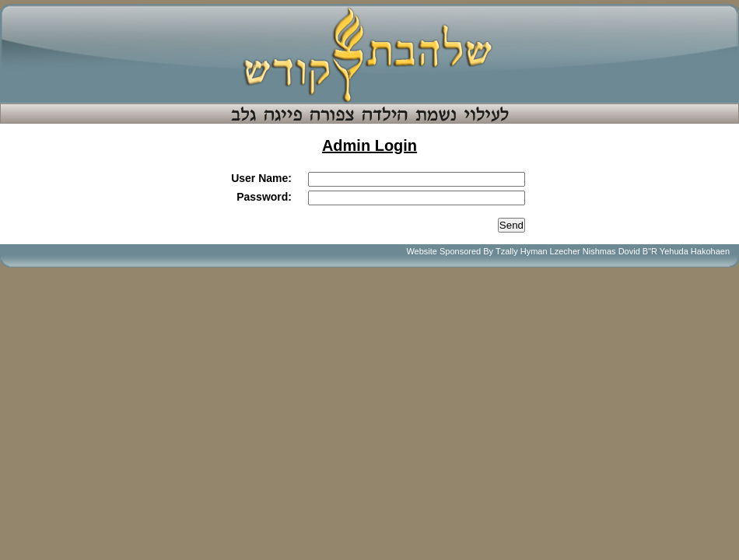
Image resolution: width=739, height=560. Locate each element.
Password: (264, 197)
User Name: (261, 178)
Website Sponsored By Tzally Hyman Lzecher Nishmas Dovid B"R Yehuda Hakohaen (568, 251)
